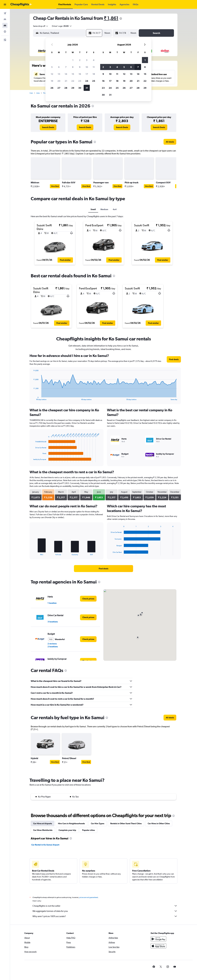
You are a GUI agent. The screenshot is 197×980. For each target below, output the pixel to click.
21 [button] (66, 81)
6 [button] (59, 67)
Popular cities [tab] (88, 830)
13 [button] (59, 74)
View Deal (55, 186)
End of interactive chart (32, 398)
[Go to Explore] (5, 32)
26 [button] (52, 88)
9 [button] (80, 67)
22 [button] (73, 81)
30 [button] (80, 88)
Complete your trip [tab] (67, 830)
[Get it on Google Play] (158, 939)
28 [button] (66, 88)
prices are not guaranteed (89, 897)
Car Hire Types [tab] (98, 823)
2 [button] (80, 60)
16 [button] (80, 74)
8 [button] (73, 67)
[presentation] (121, 19)
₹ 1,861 (111, 18)
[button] (5, 4)
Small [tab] (93, 209)
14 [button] (66, 74)
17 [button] (87, 74)
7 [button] (66, 67)
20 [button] (59, 81)
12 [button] (52, 74)
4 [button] (94, 60)
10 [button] (87, 67)
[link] (48, 127)
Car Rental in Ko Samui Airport (45, 845)
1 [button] (73, 60)
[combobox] (41, 26)
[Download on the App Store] (158, 946)
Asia (38, 93)
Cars (31, 93)
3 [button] (87, 60)
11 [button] (94, 67)
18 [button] (94, 74)
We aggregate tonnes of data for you (105, 911)
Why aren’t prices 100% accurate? (105, 916)
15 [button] (73, 74)
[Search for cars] (5, 25)
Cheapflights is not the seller (105, 906)
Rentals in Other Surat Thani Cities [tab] (126, 823)
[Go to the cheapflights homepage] (21, 4)
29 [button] (73, 88)
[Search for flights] (5, 13)
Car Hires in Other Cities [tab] (159, 823)
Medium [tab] (104, 209)
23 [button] (80, 81)
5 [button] (52, 67)
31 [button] (87, 88)
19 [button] (52, 81)
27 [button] (59, 88)
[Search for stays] (5, 19)
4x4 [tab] (115, 209)
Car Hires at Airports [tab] (43, 823)
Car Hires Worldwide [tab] (43, 830)
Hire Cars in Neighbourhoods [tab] (71, 823)
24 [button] (87, 81)
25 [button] (94, 81)
